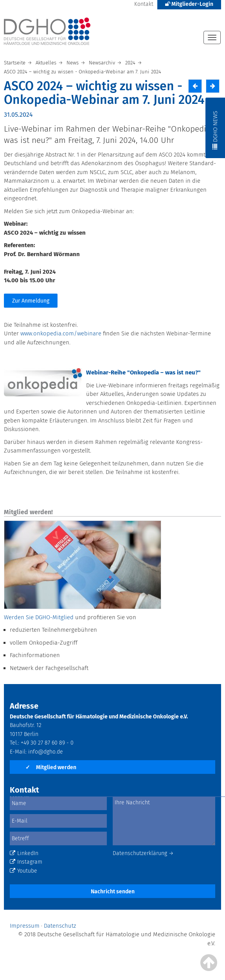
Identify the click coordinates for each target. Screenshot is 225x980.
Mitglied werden (51, 767)
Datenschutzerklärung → (143, 853)
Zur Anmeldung (31, 301)
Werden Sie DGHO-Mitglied (39, 617)
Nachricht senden (113, 892)
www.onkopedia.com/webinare (61, 333)
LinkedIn (24, 853)
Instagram (26, 862)
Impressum (25, 926)
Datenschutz (60, 926)
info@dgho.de (46, 752)
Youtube (23, 871)
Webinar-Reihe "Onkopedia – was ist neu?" (143, 372)
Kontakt (144, 4)
